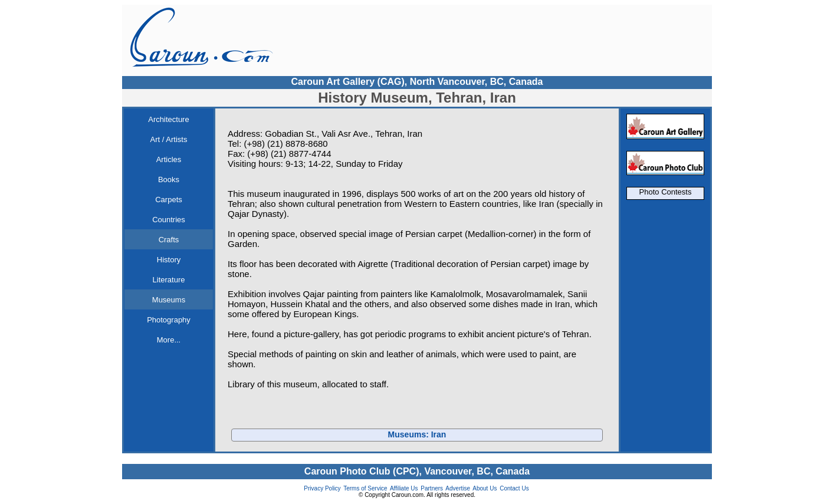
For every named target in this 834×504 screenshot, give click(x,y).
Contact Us (514, 488)
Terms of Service (365, 488)
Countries (169, 220)
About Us (485, 488)
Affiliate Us (404, 488)
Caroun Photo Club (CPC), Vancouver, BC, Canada (417, 471)
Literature (169, 280)
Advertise (458, 488)
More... (169, 340)
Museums (169, 300)
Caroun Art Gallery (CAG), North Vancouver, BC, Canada (417, 82)
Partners (432, 488)
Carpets (169, 200)
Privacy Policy (322, 488)
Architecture (168, 119)
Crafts (169, 240)
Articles (169, 159)
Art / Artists (169, 139)
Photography (169, 320)
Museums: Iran (417, 434)
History (169, 260)
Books (169, 179)
